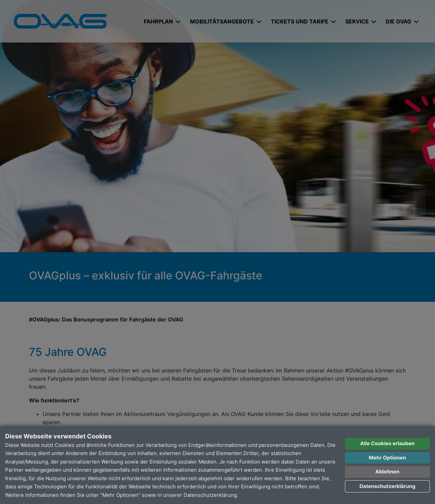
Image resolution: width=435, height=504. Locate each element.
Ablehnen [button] (388, 472)
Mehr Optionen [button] (387, 458)
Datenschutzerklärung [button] (388, 486)
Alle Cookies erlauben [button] (387, 443)
